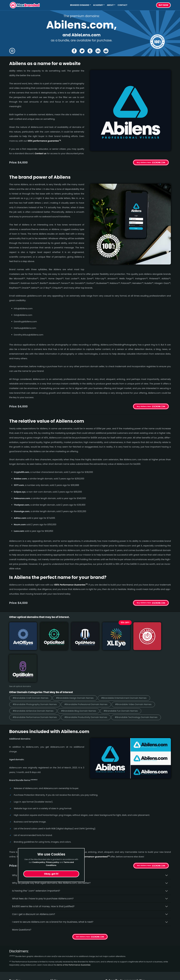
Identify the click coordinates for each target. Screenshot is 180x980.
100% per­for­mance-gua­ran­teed (92, 821)
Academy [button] (98, 5)
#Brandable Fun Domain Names (124, 675)
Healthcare (16, 955)
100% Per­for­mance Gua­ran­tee (71, 585)
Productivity (16, 971)
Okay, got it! (51, 874)
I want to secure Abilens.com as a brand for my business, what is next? (53, 886)
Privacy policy (52, 862)
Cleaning (14, 966)
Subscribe (163, 962)
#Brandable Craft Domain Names (31, 662)
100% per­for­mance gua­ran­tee (44, 141)
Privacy (55, 971)
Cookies (55, 976)
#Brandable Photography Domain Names (35, 669)
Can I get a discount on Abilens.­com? (34, 879)
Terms (54, 966)
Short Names (17, 950)
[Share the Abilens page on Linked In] (98, 51)
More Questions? (22, 894)
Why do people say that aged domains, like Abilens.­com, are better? (51, 847)
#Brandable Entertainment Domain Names (127, 662)
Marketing (15, 976)
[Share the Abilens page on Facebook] (74, 51)
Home (54, 950)
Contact (122, 5)
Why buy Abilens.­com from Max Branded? (36, 840)
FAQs (53, 961)
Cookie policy (39, 862)
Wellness (14, 961)
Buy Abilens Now (144, 162)
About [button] (110, 5)
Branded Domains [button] (80, 5)
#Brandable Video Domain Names (136, 669)
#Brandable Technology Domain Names (139, 682)
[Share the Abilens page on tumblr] (90, 51)
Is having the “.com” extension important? (36, 855)
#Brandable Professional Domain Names (88, 669)
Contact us (41, 153)
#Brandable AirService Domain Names (34, 675)
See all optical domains (20, 651)
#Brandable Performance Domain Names (35, 682)
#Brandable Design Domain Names (76, 662)
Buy (163, 5)
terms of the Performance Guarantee (74, 929)
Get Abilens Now (144, 830)
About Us (56, 955)
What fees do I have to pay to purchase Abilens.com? (43, 863)
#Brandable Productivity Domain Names (88, 682)
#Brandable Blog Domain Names (80, 675)
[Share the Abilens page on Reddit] (106, 51)
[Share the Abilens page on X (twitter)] (82, 51)
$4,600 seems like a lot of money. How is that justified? (43, 871)
